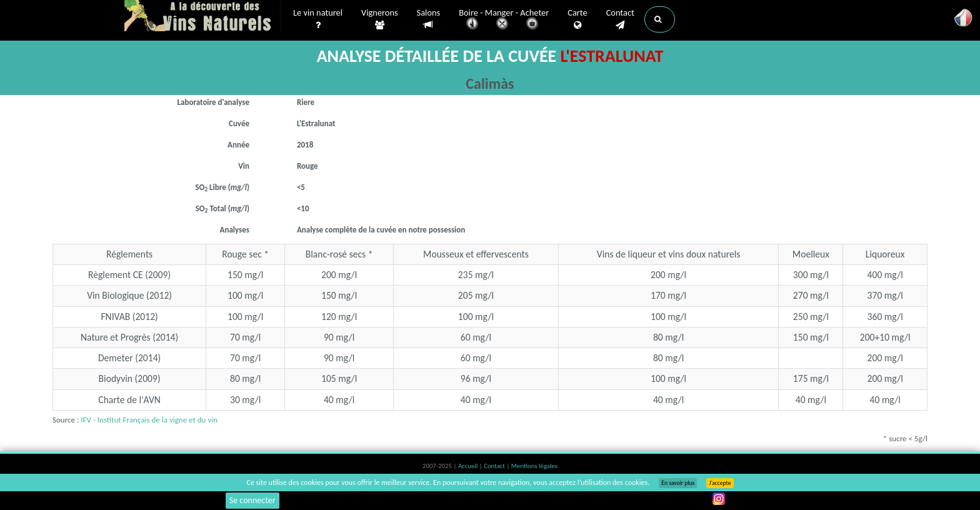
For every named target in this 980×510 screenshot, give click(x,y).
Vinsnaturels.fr (202, 17)
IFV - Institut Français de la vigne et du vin (149, 420)
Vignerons (380, 19)
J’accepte (720, 483)
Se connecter (252, 500)
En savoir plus (678, 483)
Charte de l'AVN (129, 400)
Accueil (469, 466)
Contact (620, 19)
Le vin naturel (318, 19)
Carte (577, 19)
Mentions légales (534, 466)
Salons (429, 19)
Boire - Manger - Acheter (504, 20)
